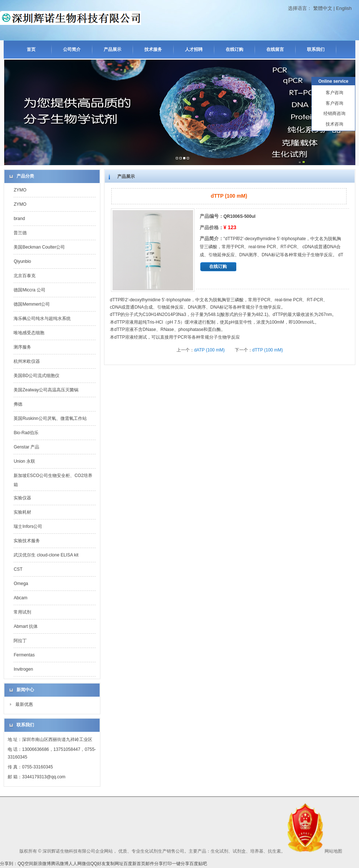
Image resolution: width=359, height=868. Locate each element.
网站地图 (333, 851)
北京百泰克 (25, 276)
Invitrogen (23, 669)
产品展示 (112, 49)
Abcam (20, 598)
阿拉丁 (20, 641)
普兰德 (20, 233)
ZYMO (20, 190)
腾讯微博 (60, 864)
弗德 (18, 404)
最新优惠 (24, 704)
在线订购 (234, 49)
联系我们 (316, 49)
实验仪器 (22, 498)
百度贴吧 (198, 864)
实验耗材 (22, 512)
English (344, 8)
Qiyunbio (22, 261)
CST (18, 569)
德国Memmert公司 (32, 304)
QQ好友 (98, 864)
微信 (86, 864)
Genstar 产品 (26, 447)
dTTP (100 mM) (268, 350)
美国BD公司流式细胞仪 (36, 376)
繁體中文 (323, 8)
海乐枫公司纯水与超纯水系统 (42, 318)
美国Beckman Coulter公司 (39, 247)
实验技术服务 (27, 541)
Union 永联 (24, 461)
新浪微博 (42, 864)
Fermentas (24, 655)
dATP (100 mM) (210, 350)
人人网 (75, 864)
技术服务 (153, 49)
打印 (167, 864)
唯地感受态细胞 (29, 333)
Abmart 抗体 (26, 626)
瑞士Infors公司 (28, 526)
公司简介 (72, 49)
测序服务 (22, 347)
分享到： (9, 864)
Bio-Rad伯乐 (26, 433)
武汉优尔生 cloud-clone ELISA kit (46, 555)
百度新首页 (134, 864)
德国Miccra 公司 (29, 290)
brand (19, 219)
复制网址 (115, 864)
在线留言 (275, 49)
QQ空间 (25, 864)
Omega (21, 584)
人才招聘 (194, 49)
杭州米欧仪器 (27, 361)
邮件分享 (154, 864)
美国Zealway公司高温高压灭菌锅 (46, 390)
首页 (31, 49)
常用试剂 (22, 612)
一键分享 (181, 864)
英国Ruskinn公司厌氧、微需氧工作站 (50, 418)
